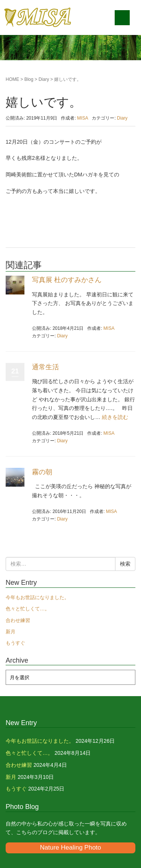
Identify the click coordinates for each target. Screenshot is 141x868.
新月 (11, 632)
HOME (12, 79)
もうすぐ (15, 643)
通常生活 (45, 367)
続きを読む (115, 417)
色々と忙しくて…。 (28, 609)
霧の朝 (42, 472)
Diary (44, 79)
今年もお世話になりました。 (37, 597)
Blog (29, 79)
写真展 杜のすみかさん (67, 280)
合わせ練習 (18, 620)
